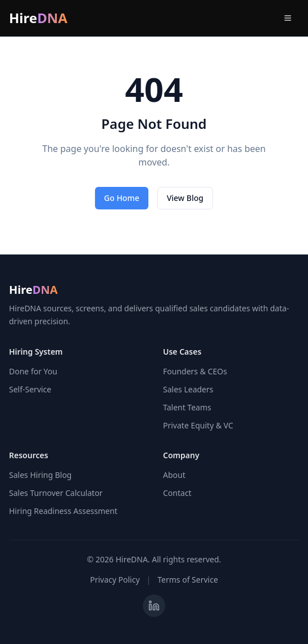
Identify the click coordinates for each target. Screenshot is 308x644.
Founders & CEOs (195, 371)
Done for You (33, 371)
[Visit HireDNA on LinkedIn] (154, 606)
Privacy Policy (115, 580)
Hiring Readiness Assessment (63, 511)
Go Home (122, 198)
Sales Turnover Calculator (56, 493)
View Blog (185, 198)
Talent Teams (187, 407)
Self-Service (30, 389)
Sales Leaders (188, 389)
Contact (177, 493)
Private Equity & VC (198, 425)
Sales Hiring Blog (40, 475)
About (174, 475)
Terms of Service (188, 580)
